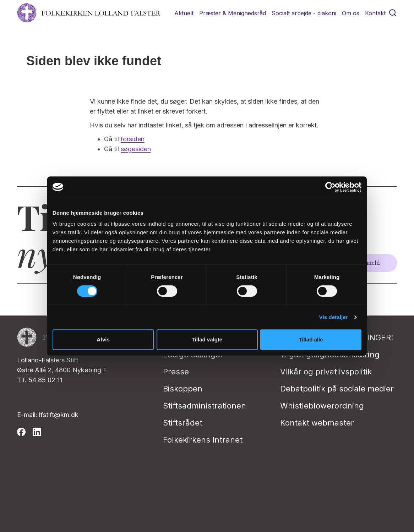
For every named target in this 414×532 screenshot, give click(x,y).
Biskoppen (183, 389)
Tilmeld (369, 263)
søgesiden (136, 149)
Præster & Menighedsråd (233, 13)
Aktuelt (184, 13)
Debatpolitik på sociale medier (337, 389)
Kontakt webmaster (317, 423)
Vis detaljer (334, 317)
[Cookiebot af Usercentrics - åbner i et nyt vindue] (330, 187)
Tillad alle (311, 339)
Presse (176, 372)
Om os (351, 13)
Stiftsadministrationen (205, 406)
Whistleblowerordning (322, 406)
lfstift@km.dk (59, 415)
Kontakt (375, 13)
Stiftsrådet (183, 423)
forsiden (133, 139)
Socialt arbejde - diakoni (304, 13)
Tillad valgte (207, 339)
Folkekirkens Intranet (203, 440)
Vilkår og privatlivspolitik (326, 372)
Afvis (103, 339)
